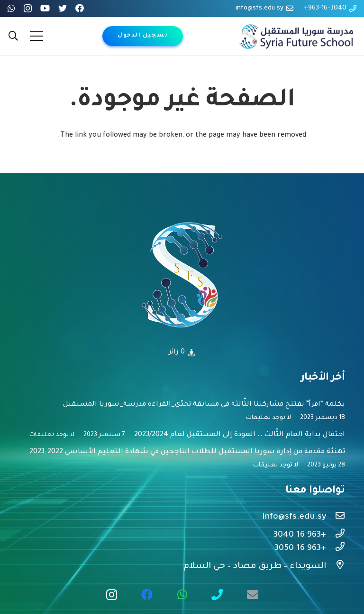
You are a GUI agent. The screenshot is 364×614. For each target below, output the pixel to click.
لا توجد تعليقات (268, 418)
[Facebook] (80, 8)
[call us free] (217, 595)
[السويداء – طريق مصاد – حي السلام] (336, 567)
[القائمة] (36, 36)
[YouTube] (45, 8)
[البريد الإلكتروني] (253, 595)
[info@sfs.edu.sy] (336, 517)
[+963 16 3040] (336, 535)
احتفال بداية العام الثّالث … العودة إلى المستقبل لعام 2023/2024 (240, 435)
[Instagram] (28, 9)
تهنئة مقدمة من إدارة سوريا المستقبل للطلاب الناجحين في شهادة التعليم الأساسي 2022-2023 (187, 452)
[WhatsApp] (11, 8)
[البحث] (13, 36)
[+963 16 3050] (336, 549)
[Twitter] (63, 8)
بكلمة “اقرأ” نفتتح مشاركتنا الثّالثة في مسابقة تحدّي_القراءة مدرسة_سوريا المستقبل (204, 405)
